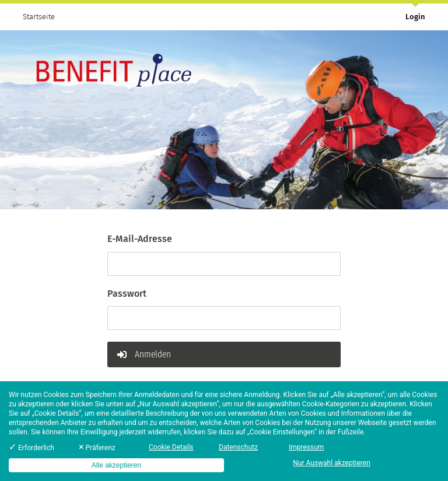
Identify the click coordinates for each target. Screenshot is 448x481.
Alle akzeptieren (116, 465)
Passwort (127, 294)
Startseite (39, 17)
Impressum (306, 447)
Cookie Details (171, 447)
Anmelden (144, 354)
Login (415, 17)
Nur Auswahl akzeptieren (332, 463)
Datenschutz (238, 447)
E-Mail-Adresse (140, 239)
